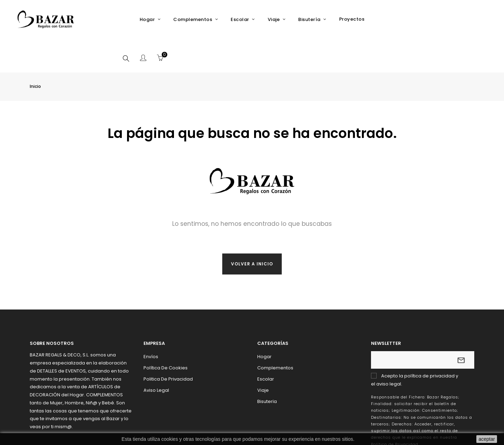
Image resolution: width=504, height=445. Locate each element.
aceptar (487, 439)
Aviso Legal (156, 356)
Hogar (264, 323)
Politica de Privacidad (168, 345)
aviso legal (389, 350)
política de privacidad (429, 342)
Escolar (266, 345)
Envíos (151, 323)
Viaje (263, 356)
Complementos (275, 334)
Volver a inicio (252, 230)
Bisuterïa (267, 367)
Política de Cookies (166, 334)
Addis (414, 431)
